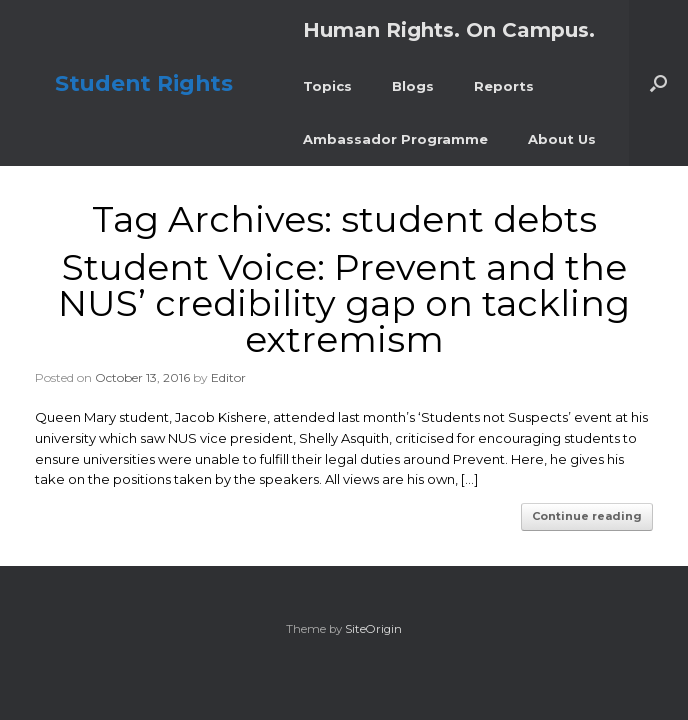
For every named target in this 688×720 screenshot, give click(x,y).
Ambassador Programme (395, 139)
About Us (562, 139)
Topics (327, 86)
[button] (658, 83)
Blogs (413, 86)
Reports (504, 86)
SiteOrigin (373, 629)
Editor (228, 377)
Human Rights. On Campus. (449, 30)
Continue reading (587, 516)
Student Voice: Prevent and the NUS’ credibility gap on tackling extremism (344, 303)
